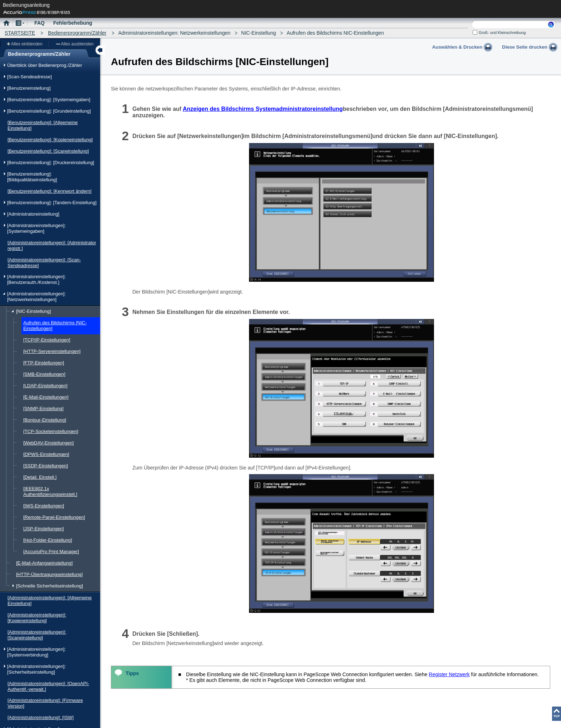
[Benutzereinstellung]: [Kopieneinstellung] (50, 140)
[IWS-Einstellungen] (44, 506)
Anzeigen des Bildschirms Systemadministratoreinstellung (263, 109)
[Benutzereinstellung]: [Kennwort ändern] (50, 191)
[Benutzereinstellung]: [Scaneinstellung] (48, 151)
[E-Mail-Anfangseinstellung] (44, 563)
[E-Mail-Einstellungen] (46, 397)
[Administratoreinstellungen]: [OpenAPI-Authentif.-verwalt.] (48, 686)
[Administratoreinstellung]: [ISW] (41, 717)
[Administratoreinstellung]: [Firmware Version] (45, 703)
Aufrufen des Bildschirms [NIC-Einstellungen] (55, 326)
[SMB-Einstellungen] (44, 374)
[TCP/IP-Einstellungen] (47, 340)
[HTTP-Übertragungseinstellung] (49, 574)
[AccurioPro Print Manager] (51, 552)
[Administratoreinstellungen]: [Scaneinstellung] (37, 635)
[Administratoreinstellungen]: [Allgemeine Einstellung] (50, 601)
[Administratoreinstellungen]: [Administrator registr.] (52, 245)
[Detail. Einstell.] (40, 477)
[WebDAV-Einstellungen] (48, 443)
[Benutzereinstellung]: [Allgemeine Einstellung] (43, 125)
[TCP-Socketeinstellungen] (51, 431)
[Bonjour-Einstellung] (45, 420)
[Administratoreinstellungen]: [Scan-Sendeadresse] (44, 263)
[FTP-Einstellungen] (44, 363)
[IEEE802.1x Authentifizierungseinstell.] (50, 491)
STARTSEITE (20, 33)
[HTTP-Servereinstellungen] (52, 351)
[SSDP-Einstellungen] (46, 466)
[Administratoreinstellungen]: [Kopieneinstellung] (37, 618)
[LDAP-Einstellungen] (45, 386)
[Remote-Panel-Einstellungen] (54, 517)
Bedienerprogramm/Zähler (77, 33)
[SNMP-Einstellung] (43, 409)
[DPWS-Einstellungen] (46, 454)
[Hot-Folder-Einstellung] (48, 540)
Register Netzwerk (449, 674)
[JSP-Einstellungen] (43, 529)
